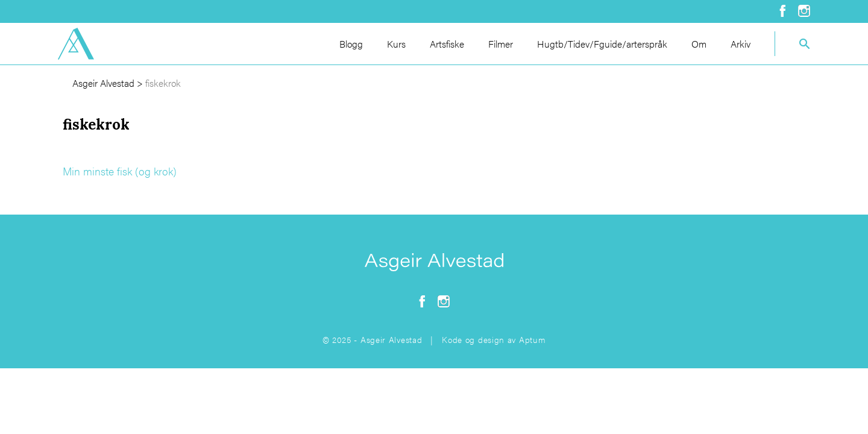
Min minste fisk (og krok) (120, 171)
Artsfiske (447, 44)
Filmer (501, 44)
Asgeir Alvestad (103, 83)
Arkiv (741, 44)
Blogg (351, 44)
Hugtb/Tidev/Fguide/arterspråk (602, 44)
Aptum (533, 339)
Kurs (396, 44)
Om (699, 44)
